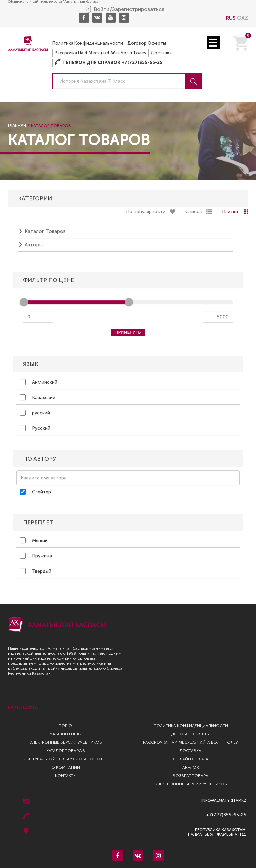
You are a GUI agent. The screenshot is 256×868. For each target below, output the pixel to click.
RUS (231, 17)
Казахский (37, 398)
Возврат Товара (190, 776)
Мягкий (34, 541)
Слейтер (35, 492)
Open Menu (213, 42)
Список (194, 212)
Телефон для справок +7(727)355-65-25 (108, 62)
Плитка (230, 212)
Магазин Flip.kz (66, 734)
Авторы (34, 245)
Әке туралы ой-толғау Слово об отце (66, 759)
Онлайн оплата (191, 759)
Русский (35, 428)
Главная (17, 125)
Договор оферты (147, 43)
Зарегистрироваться (138, 9)
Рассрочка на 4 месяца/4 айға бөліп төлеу (100, 52)
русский (35, 413)
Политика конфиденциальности (88, 43)
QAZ (242, 17)
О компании (66, 767)
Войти (102, 9)
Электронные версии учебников (66, 742)
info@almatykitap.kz (224, 800)
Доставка (161, 52)
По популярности (146, 212)
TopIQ (65, 726)
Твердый (35, 571)
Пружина (36, 556)
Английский (38, 382)
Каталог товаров (45, 232)
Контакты (66, 776)
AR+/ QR (191, 767)
